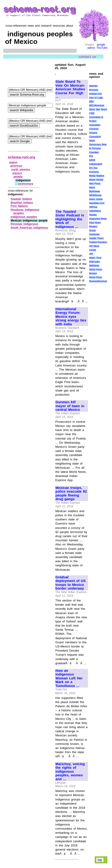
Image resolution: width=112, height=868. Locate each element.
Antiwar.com (95, 94)
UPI (91, 254)
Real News (95, 223)
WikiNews (94, 266)
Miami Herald (96, 180)
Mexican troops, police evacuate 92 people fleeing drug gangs (71, 494)
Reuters (93, 227)
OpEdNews (95, 211)
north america (21, 170)
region (13, 162)
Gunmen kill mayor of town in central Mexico (70, 406)
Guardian (94, 152)
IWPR (92, 160)
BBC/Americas (97, 106)
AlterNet (93, 86)
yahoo (91, 48)
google (101, 45)
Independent (96, 164)
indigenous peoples (24, 217)
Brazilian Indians (22, 203)
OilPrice (93, 207)
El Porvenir (95, 149)
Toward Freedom (98, 242)
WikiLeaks (94, 262)
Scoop (92, 231)
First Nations (19, 206)
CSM (92, 113)
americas (16, 166)
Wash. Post (95, 258)
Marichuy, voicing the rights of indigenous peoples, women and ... (70, 772)
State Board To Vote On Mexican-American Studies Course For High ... (70, 89)
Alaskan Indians (21, 199)
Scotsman (94, 234)
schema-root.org (21, 157)
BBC (92, 102)
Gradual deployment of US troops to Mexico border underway (71, 583)
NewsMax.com (97, 203)
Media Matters (97, 176)
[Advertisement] (71, 189)
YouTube (102, 48)
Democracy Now (98, 145)
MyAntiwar (95, 191)
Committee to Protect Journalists (96, 121)
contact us (87, 57)
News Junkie (96, 199)
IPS (91, 156)
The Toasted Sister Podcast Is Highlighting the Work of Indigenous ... (70, 219)
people (18, 177)
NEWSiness (95, 195)
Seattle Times (96, 238)
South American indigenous (29, 228)
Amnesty (94, 90)
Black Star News (98, 109)
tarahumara (26, 184)
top (100, 860)
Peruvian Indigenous (24, 224)
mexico (17, 173)
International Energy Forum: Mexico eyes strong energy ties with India (71, 317)
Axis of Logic (96, 98)
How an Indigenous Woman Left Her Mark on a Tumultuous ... (69, 678)
